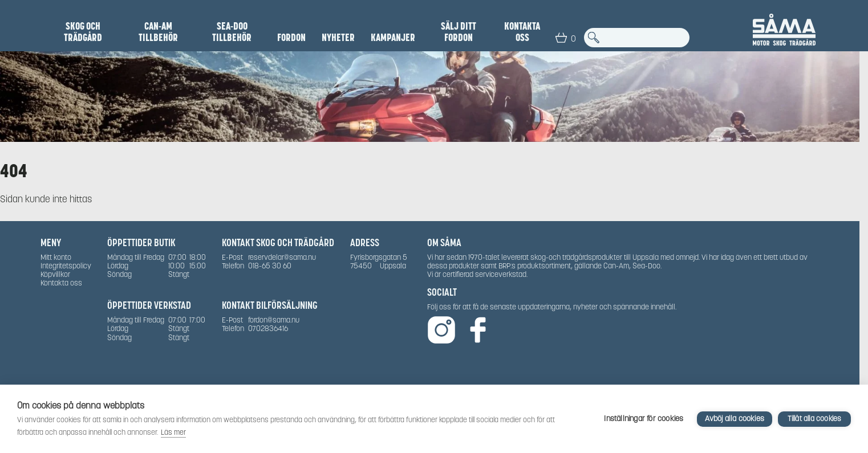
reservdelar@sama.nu (282, 257)
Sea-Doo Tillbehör (232, 32)
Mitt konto (56, 257)
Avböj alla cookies (735, 419)
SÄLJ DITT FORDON (459, 32)
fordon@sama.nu (274, 320)
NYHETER (338, 38)
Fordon (291, 38)
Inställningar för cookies (644, 419)
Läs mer (173, 432)
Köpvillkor (55, 274)
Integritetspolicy (66, 266)
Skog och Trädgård (83, 32)
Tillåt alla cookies (815, 419)
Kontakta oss (522, 32)
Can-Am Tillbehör (158, 32)
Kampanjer (393, 38)
